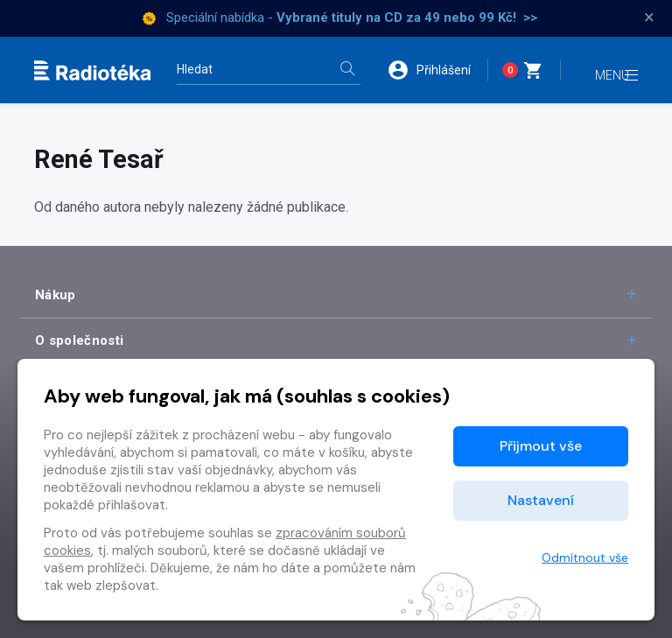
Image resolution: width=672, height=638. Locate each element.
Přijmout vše (541, 446)
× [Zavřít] (649, 18)
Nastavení (541, 500)
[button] (434, 70)
